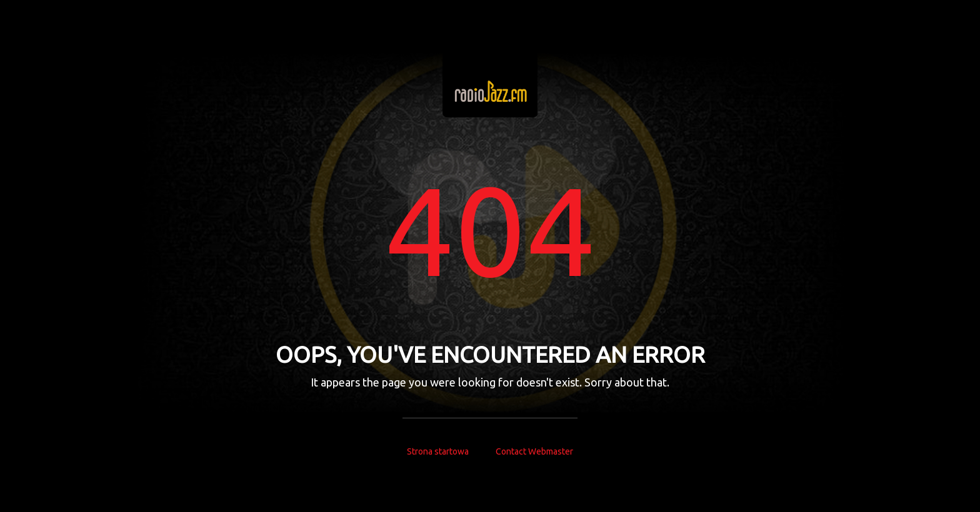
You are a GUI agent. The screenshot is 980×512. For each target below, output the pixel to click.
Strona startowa (438, 451)
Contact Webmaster (534, 451)
